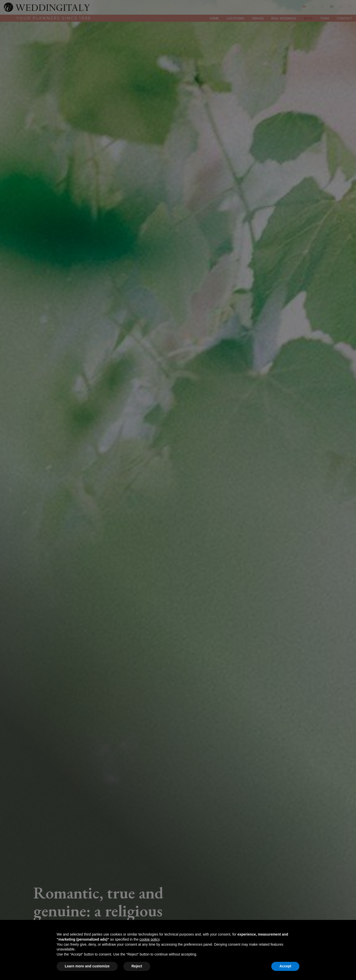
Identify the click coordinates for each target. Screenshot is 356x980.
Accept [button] (285, 966)
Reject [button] (137, 966)
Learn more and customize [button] (87, 966)
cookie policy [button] (150, 939)
